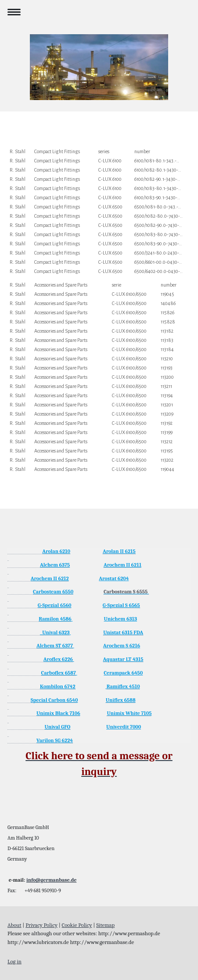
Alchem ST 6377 (55, 646)
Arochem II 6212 (50, 578)
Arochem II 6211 (122, 565)
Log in (14, 961)
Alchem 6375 (55, 565)
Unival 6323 (55, 632)
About (14, 925)
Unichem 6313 (121, 619)
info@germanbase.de (51, 880)
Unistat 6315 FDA (123, 632)
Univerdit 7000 (124, 727)
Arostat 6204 (114, 578)
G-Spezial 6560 (55, 605)
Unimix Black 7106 (58, 713)
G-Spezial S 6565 (121, 605)
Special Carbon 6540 (54, 700)
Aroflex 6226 (58, 659)
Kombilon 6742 (58, 686)
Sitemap (105, 925)
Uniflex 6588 (121, 700)
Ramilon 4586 (55, 619)
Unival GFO (57, 727)
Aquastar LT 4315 (123, 659)
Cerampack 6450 (123, 673)
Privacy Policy (41, 925)
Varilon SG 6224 (55, 740)
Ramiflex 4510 (123, 686)
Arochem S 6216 (122, 646)
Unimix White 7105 (129, 713)
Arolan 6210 (56, 551)
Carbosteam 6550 (53, 592)
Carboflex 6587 (59, 673)
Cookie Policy (77, 925)
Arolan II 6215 (119, 551)
